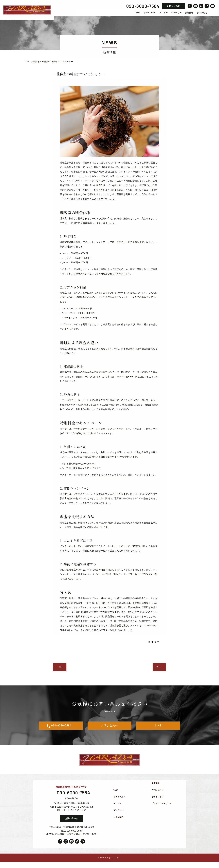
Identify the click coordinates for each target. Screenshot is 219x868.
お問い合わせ (174, 6)
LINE (158, 731)
